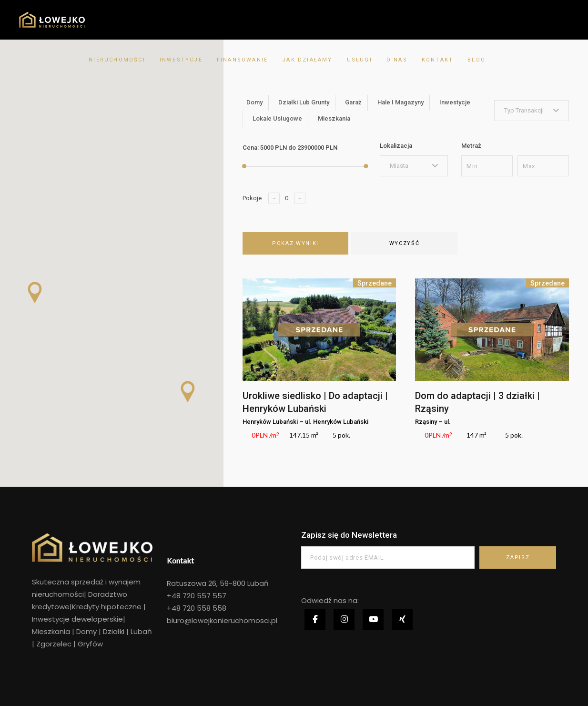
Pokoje (252, 198)
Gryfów (90, 644)
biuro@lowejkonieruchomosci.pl (222, 620)
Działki (114, 631)
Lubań (140, 631)
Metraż (471, 146)
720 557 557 (203, 596)
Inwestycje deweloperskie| (79, 619)
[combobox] (532, 111)
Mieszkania (51, 631)
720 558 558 (203, 608)
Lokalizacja (396, 146)
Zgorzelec (55, 644)
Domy (86, 631)
